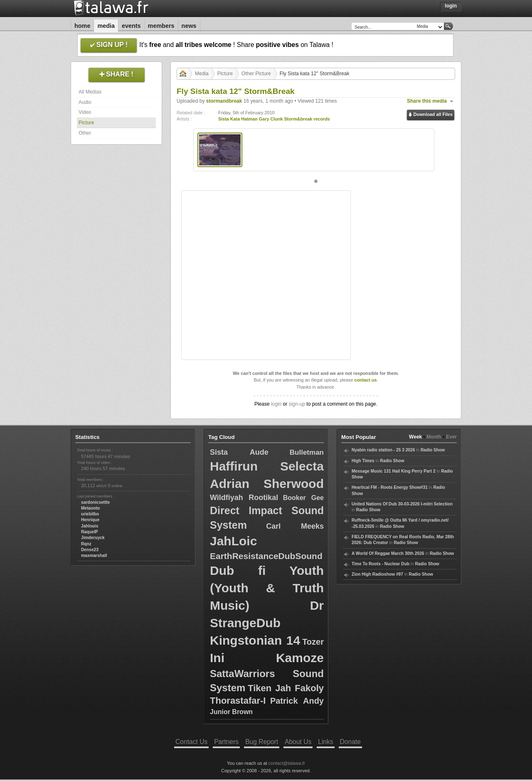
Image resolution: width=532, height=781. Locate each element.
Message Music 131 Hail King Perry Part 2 (394, 471)
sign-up (297, 404)
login (276, 404)
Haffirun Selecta (267, 466)
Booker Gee (303, 498)
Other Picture (256, 74)
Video (85, 112)
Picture (86, 123)
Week (415, 437)
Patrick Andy (297, 701)
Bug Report (262, 742)
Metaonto (90, 508)
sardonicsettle (95, 502)
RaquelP (90, 532)
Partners (226, 742)
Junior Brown (231, 712)
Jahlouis (90, 526)
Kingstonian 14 (255, 640)
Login (451, 6)
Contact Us (191, 742)
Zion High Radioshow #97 (377, 574)
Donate (350, 742)
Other (85, 133)
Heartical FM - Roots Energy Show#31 (390, 487)
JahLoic (233, 541)
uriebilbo (90, 514)
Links (325, 742)
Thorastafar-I (238, 701)
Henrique (90, 520)
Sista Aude (239, 452)
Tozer (313, 642)
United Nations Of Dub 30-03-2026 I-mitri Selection (402, 504)
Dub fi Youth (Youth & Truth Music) (267, 588)
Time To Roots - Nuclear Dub (381, 564)
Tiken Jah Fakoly (286, 688)
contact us (365, 380)
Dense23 (90, 550)
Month (434, 437)
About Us (298, 742)
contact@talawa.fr (287, 763)
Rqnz (86, 544)
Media (106, 26)
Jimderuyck (93, 538)
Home (82, 26)
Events (131, 26)
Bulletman (307, 452)
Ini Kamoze (267, 658)
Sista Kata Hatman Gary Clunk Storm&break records (274, 119)
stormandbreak (224, 101)
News (189, 26)
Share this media (427, 101)
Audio (85, 102)
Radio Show (433, 450)
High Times (363, 461)
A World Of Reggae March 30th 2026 (388, 553)
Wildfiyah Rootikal (244, 498)
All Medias (90, 92)
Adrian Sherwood (267, 484)
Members (161, 26)
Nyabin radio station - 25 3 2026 (383, 450)
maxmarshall (94, 556)
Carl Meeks (295, 526)
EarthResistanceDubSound (266, 556)
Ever (451, 437)
